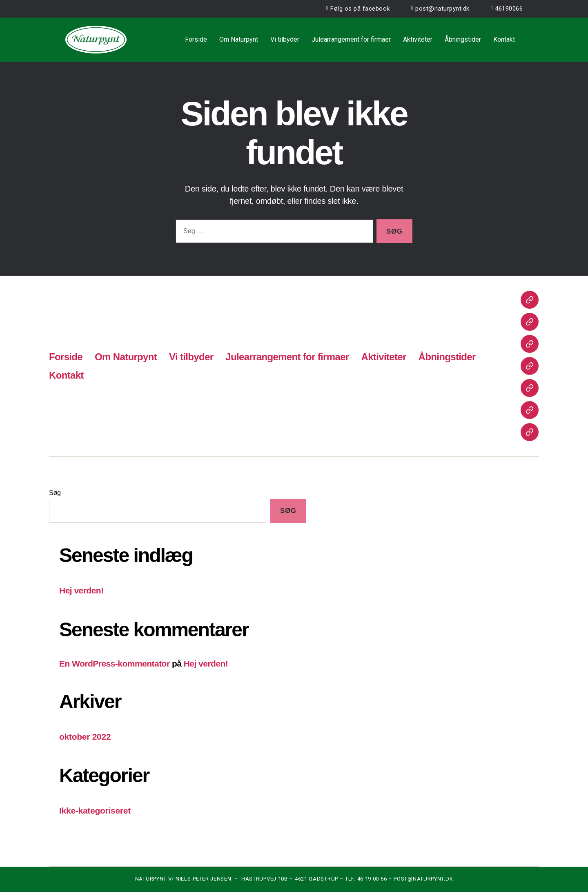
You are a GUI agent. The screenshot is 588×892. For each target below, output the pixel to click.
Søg (55, 493)
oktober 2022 (85, 737)
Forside (196, 39)
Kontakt (504, 39)
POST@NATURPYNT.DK (423, 879)
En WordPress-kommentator (115, 663)
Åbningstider (463, 39)
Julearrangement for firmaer (351, 39)
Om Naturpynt (239, 39)
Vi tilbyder (285, 39)
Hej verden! (81, 590)
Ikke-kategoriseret (95, 811)
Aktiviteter (418, 39)
